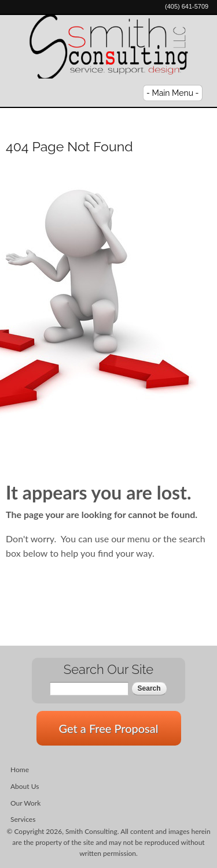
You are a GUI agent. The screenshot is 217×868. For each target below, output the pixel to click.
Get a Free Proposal (109, 728)
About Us (25, 786)
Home (20, 770)
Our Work (25, 803)
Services (23, 819)
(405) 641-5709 (187, 6)
